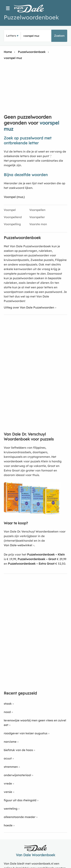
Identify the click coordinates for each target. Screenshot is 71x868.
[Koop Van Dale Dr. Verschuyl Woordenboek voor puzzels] (32, 514)
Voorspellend (13, 217)
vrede (8, 783)
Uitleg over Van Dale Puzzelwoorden (29, 307)
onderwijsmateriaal (17, 775)
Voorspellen (37, 210)
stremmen (11, 767)
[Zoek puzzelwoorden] (36, 36)
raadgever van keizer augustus (26, 733)
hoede (8, 825)
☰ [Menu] (8, 8)
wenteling (11, 809)
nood (7, 712)
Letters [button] (11, 36)
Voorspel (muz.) (14, 197)
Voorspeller (37, 217)
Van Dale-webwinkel (18, 545)
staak (8, 704)
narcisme (10, 742)
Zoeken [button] (59, 36)
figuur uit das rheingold (20, 800)
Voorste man (38, 224)
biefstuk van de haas (18, 750)
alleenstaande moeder (20, 817)
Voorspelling (12, 224)
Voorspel (10, 210)
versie (8, 792)
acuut (8, 758)
